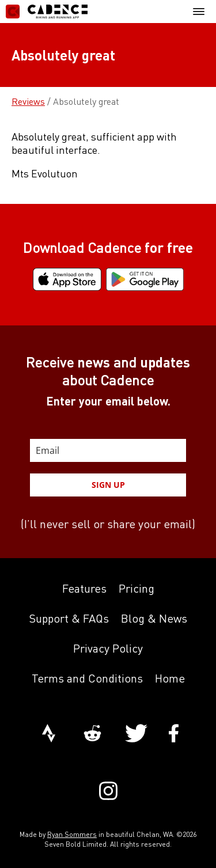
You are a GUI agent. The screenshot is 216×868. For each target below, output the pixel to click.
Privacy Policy (108, 648)
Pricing (137, 588)
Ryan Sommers (72, 834)
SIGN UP (108, 485)
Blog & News (154, 618)
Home (170, 678)
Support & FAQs (69, 618)
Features (84, 588)
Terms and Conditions (87, 678)
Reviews (28, 101)
